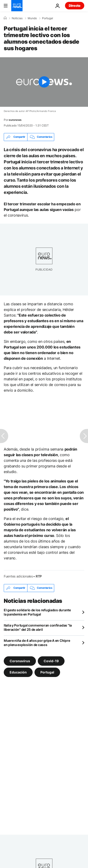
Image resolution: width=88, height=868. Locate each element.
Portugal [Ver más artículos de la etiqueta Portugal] (47, 672)
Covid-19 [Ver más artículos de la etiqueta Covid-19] (51, 661)
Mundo (32, 18)
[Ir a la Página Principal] (17, 6)
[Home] (5, 18)
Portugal (48, 18)
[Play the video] (44, 82)
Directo (75, 6)
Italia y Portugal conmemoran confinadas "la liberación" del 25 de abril (38, 627)
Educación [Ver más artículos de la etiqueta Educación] (18, 672)
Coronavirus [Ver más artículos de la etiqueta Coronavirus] (20, 661)
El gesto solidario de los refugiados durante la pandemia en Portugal (37, 612)
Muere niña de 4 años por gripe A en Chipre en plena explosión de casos (37, 643)
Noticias (17, 18)
